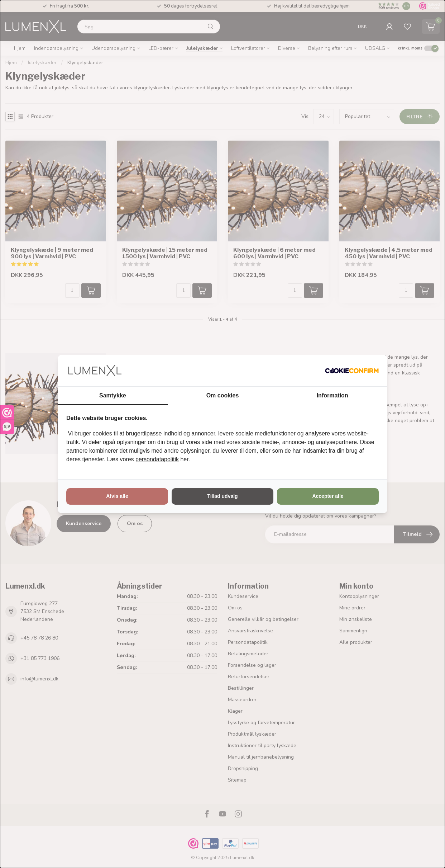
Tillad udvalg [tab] (222, 496)
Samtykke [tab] (113, 395)
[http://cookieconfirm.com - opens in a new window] (352, 371)
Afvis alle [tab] (117, 496)
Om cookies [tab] (223, 395)
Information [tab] (332, 395)
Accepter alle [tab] (328, 496)
